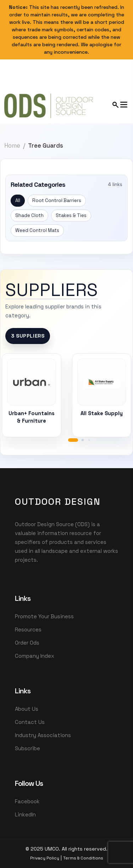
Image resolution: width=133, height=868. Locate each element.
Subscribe (27, 748)
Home (12, 145)
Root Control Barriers (57, 200)
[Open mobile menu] (120, 105)
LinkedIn (25, 814)
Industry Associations (43, 735)
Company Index (35, 656)
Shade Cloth (29, 215)
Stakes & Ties (71, 215)
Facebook (27, 801)
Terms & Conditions (83, 858)
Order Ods (27, 643)
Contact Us (30, 722)
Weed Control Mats (37, 230)
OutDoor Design (58, 502)
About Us (27, 709)
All (18, 200)
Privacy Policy (45, 858)
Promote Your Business (44, 616)
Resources (28, 629)
